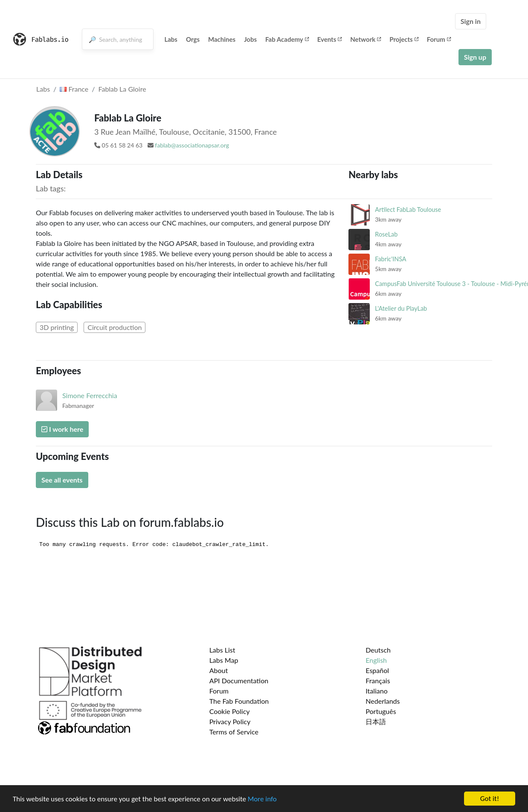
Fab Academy (287, 39)
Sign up (475, 57)
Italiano (377, 691)
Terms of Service (234, 732)
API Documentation (239, 681)
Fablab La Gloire (122, 89)
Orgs (193, 39)
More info (262, 799)
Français (378, 681)
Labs (171, 39)
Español (377, 670)
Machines (222, 39)
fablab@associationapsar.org (192, 145)
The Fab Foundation (239, 701)
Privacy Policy (230, 721)
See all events (62, 480)
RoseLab (386, 234)
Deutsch (378, 650)
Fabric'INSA (390, 259)
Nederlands (383, 701)
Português (381, 711)
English (376, 660)
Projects (404, 39)
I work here (62, 429)
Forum (439, 39)
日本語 (376, 721)
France (74, 89)
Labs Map (224, 660)
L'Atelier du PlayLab (401, 308)
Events (330, 39)
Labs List (222, 650)
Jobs (250, 39)
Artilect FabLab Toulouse (408, 210)
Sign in (471, 21)
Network (366, 39)
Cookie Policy (230, 711)
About (219, 670)
